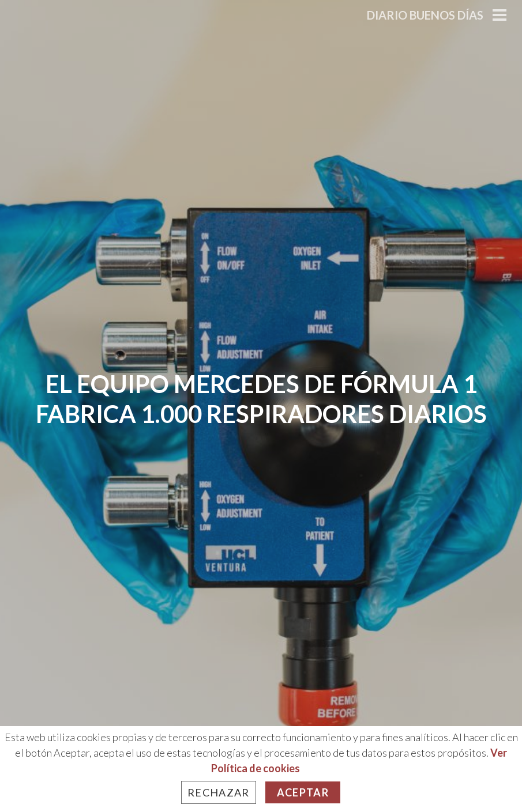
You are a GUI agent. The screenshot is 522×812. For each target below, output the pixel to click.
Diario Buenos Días (425, 15)
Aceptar (303, 792)
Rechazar (219, 792)
